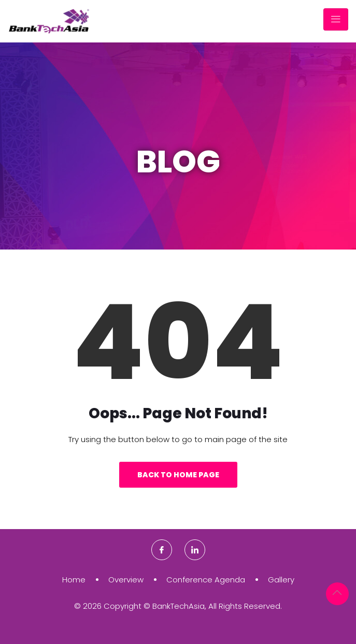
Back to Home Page (178, 475)
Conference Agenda (206, 580)
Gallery (281, 580)
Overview (126, 580)
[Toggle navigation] (336, 19)
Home (74, 580)
